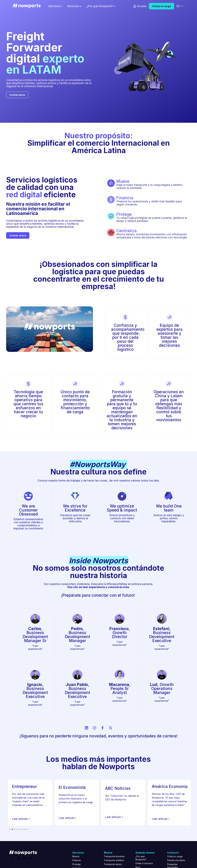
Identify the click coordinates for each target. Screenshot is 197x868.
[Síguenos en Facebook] (103, 728)
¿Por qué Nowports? (100, 6)
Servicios (54, 6)
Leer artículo (21, 819)
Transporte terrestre (114, 856)
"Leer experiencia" (35, 647)
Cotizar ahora (18, 235)
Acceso (142, 6)
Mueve (76, 856)
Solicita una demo (176, 860)
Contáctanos (17, 95)
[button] (10, 829)
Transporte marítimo (114, 860)
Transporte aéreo (113, 864)
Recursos (73, 6)
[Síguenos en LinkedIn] (86, 728)
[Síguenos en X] (111, 728)
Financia (76, 860)
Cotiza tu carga (161, 6)
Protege (76, 864)
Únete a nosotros (144, 863)
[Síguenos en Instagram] (94, 728)
